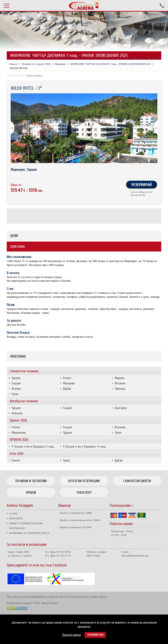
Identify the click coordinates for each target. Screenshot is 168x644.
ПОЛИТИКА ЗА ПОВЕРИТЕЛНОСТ (29, 533)
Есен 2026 (17, 454)
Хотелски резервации (84, 481)
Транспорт (84, 493)
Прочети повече (71, 635)
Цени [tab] (14, 236)
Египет (67, 378)
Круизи (31, 493)
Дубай (67, 389)
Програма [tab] (18, 356)
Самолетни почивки (24, 371)
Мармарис (60, 64)
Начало (13, 64)
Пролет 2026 (18, 420)
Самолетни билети (137, 481)
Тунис (15, 394)
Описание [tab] (18, 247)
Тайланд (120, 389)
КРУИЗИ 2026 (19, 440)
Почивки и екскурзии (31, 481)
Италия (16, 389)
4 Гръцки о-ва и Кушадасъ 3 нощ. (33, 446)
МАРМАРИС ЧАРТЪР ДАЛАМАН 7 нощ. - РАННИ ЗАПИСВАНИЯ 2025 (111, 64)
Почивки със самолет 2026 (36, 64)
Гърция (16, 383)
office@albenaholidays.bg (135, 556)
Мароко (119, 378)
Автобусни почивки (24, 401)
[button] (153, 128)
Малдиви (69, 383)
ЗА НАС (14, 513)
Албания (17, 413)
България (121, 408)
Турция (16, 378)
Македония (19, 433)
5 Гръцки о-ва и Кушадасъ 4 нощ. (84, 446)
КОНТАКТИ (16, 518)
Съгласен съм (95, 635)
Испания (120, 383)
